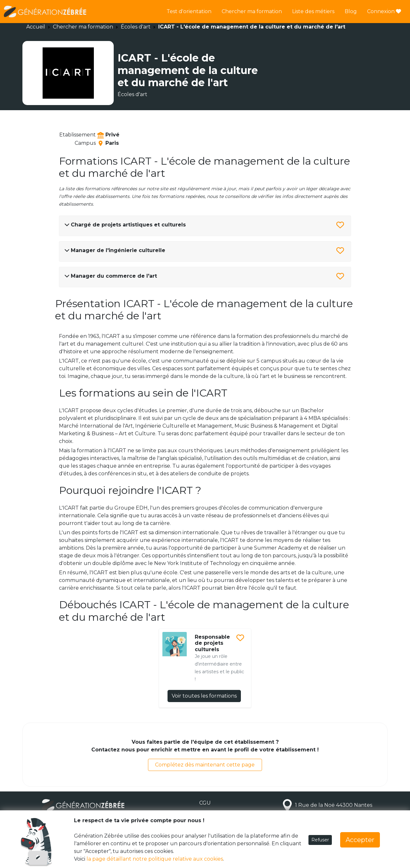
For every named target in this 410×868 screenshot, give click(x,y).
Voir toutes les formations (204, 696)
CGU (205, 803)
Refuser (320, 840)
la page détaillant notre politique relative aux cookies (155, 859)
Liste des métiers (313, 11)
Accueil (36, 27)
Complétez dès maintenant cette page (205, 765)
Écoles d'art (136, 27)
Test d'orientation (189, 11)
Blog (351, 11)
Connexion (384, 11)
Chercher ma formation (252, 11)
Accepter (360, 840)
